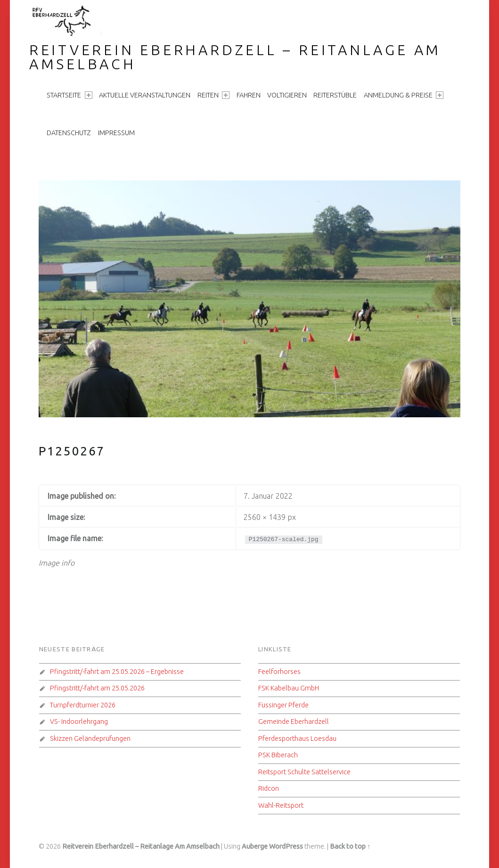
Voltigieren (287, 95)
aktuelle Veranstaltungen (145, 95)
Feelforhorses (279, 672)
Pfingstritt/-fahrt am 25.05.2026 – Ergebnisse (117, 672)
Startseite (69, 95)
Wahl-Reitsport (281, 805)
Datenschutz (69, 133)
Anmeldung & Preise (404, 95)
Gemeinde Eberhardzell (294, 722)
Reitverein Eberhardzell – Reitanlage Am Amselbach (235, 57)
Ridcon (269, 788)
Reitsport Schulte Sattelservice (304, 772)
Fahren (249, 95)
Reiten (213, 95)
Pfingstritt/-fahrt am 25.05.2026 (97, 688)
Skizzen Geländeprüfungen (90, 738)
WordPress (286, 846)
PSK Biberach (278, 755)
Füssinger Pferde (283, 705)
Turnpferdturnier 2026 (83, 705)
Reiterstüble (335, 95)
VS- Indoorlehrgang (79, 722)
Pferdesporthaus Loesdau (297, 738)
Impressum (116, 133)
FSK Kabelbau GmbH (289, 688)
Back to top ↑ (350, 846)
